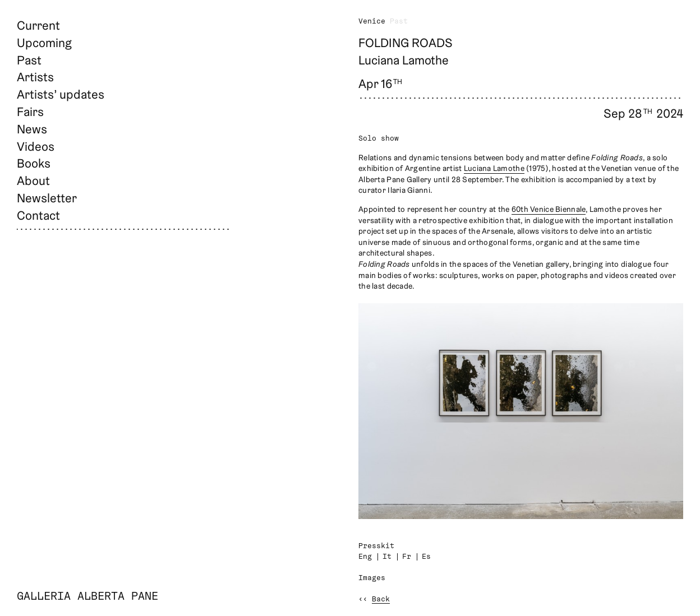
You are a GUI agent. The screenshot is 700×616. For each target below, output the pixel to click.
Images (372, 578)
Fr (407, 557)
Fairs (30, 112)
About (33, 180)
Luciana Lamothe (494, 168)
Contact (38, 215)
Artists (35, 77)
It (387, 557)
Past (29, 60)
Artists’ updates (61, 94)
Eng (365, 557)
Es (426, 557)
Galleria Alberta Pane (87, 597)
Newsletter (47, 198)
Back (381, 599)
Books (34, 163)
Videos (36, 146)
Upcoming (44, 43)
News (32, 129)
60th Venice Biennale (549, 209)
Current (38, 25)
